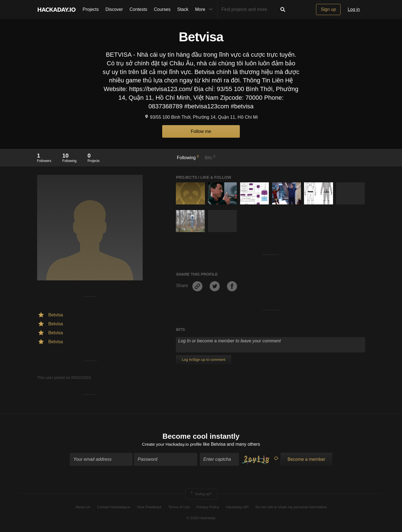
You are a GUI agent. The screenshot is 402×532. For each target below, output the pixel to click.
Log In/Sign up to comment (203, 360)
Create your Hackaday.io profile (172, 445)
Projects (91, 9)
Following (188, 157)
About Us (83, 508)
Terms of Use (179, 508)
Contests (138, 9)
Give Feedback (149, 508)
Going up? (201, 494)
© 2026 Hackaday (201, 518)
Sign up (328, 9)
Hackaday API (237, 508)
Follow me (201, 131)
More (205, 9)
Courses (162, 9)
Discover (114, 9)
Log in (354, 9)
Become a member (306, 460)
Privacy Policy (208, 508)
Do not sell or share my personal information (291, 508)
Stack (183, 9)
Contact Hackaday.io (114, 508)
